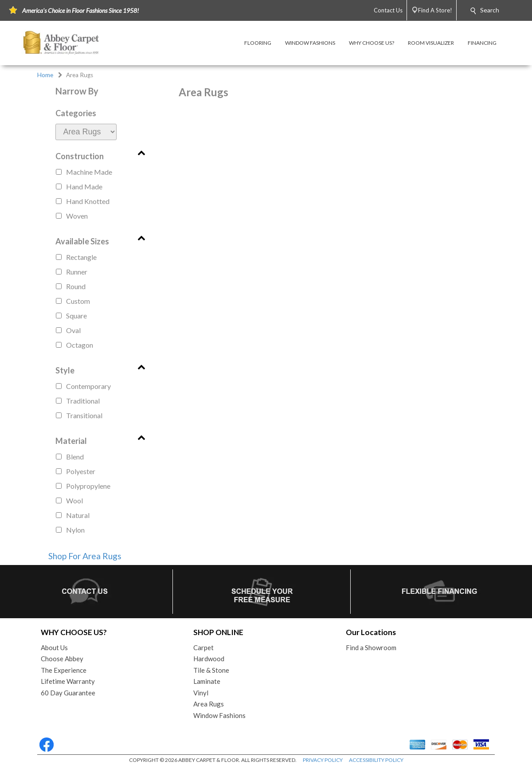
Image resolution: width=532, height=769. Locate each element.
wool (74, 500)
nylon (75, 530)
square (76, 316)
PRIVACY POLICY (323, 760)
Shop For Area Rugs (85, 556)
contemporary (88, 386)
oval (73, 330)
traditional (83, 401)
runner (77, 272)
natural (78, 515)
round (76, 286)
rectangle (81, 257)
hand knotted (88, 201)
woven (77, 216)
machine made (89, 172)
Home (45, 75)
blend (75, 457)
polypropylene (88, 486)
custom (78, 301)
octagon (80, 345)
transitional (84, 415)
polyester (81, 471)
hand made (84, 186)
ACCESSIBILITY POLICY (376, 760)
